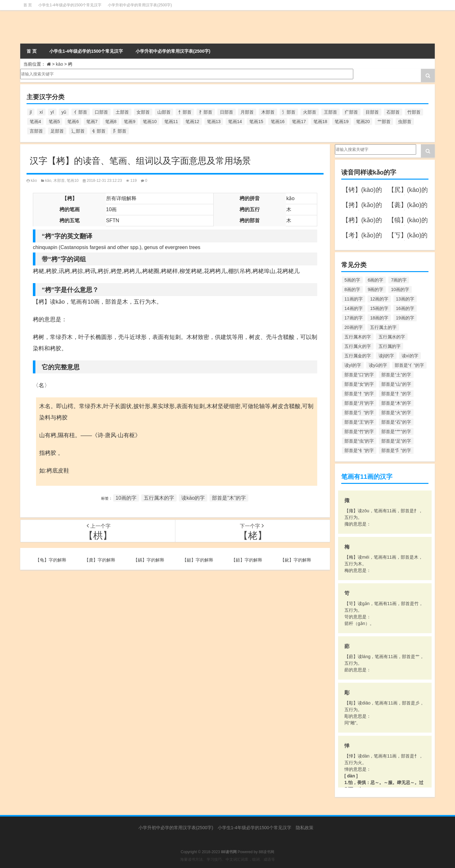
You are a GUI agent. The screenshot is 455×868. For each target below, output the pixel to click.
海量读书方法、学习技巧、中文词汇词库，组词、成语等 (227, 859)
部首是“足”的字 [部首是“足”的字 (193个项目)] (396, 441)
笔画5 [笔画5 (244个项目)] (54, 122)
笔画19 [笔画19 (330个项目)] (342, 122)
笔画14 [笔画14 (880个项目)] (235, 122)
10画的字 (126, 498)
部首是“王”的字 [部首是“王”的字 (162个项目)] (359, 422)
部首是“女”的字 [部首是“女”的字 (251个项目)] (359, 384)
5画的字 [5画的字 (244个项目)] (352, 280)
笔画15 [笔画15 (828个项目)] (256, 122)
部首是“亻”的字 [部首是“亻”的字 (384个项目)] (409, 365)
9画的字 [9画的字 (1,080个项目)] (376, 289)
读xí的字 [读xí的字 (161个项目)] (410, 356)
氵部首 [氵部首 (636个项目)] (289, 112)
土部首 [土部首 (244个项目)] (122, 112)
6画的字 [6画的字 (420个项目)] (376, 280)
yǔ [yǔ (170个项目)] (64, 112)
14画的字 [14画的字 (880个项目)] (354, 308)
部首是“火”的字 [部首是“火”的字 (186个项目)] (396, 413)
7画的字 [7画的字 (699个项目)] (399, 280)
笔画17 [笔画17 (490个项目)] (299, 122)
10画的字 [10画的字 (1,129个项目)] (400, 289)
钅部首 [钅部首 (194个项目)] (99, 131)
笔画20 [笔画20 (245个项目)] (363, 122)
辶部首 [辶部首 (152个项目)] (78, 131)
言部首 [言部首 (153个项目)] (36, 131)
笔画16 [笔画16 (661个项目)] (278, 122)
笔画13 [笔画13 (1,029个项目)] (214, 122)
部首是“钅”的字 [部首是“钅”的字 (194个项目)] (359, 450)
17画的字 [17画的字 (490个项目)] (354, 318)
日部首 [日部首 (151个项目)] (227, 112)
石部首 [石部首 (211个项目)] (393, 112)
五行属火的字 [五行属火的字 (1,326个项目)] (358, 346)
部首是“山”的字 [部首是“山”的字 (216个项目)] (396, 384)
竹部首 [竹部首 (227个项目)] (414, 112)
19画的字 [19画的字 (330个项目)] (405, 318)
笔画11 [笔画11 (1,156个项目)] (171, 122)
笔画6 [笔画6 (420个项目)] (73, 122)
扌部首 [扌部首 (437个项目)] (206, 112)
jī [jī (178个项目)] (31, 112)
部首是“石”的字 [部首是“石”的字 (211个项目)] (396, 422)
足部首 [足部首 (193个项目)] (57, 131)
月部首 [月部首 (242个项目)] (247, 112)
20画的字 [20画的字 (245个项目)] (354, 327)
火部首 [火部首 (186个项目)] (310, 112)
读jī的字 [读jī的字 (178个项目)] (386, 356)
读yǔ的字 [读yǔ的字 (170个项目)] (378, 365)
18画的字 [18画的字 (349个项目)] (379, 318)
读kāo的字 (193, 498)
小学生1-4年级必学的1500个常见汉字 (70, 5)
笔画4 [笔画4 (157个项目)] (35, 122)
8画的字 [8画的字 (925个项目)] (352, 289)
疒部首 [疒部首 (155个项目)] (351, 112)
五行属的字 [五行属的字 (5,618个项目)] (390, 346)
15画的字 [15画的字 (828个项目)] (379, 308)
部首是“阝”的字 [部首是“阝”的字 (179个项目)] (396, 450)
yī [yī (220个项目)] (52, 112)
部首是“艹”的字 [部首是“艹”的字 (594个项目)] (396, 431)
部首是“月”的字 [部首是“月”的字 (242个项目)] (359, 403)
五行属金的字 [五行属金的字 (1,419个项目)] (358, 356)
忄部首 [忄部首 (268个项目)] (185, 112)
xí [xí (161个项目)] (41, 112)
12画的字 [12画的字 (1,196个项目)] (379, 299)
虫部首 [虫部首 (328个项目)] (405, 122)
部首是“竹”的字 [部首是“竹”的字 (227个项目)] (359, 431)
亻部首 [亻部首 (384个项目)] (81, 112)
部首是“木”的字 (229, 498)
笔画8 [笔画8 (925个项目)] (111, 122)
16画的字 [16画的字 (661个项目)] (405, 308)
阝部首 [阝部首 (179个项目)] (120, 131)
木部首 (59, 181)
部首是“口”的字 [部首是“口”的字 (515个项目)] (359, 375)
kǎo (34, 181)
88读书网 (267, 852)
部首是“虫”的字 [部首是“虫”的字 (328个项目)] (359, 441)
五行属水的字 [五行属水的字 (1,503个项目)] (392, 337)
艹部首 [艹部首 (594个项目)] (384, 122)
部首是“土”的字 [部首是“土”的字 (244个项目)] (396, 375)
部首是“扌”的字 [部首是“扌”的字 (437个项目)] (396, 394)
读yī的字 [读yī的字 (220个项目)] (353, 365)
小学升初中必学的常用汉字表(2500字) (140, 5)
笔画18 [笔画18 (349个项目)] (320, 122)
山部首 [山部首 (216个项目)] (164, 112)
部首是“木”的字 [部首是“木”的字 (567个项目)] (396, 403)
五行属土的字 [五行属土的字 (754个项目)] (383, 327)
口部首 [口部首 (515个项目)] (101, 112)
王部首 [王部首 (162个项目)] (331, 112)
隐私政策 (305, 828)
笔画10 (73, 181)
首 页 (28, 5)
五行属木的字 (159, 498)
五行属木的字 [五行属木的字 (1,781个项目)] (358, 337)
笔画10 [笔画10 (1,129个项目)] (150, 122)
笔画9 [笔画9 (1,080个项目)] (130, 122)
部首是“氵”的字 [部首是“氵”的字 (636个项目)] (359, 413)
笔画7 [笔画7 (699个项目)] (92, 122)
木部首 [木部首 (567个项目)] (268, 112)
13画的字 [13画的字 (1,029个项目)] (405, 299)
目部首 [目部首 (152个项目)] (372, 112)
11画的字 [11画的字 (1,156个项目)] (354, 299)
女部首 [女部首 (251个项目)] (143, 112)
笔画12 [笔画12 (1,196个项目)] (192, 122)
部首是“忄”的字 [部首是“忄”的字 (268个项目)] (359, 394)
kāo (60, 64)
